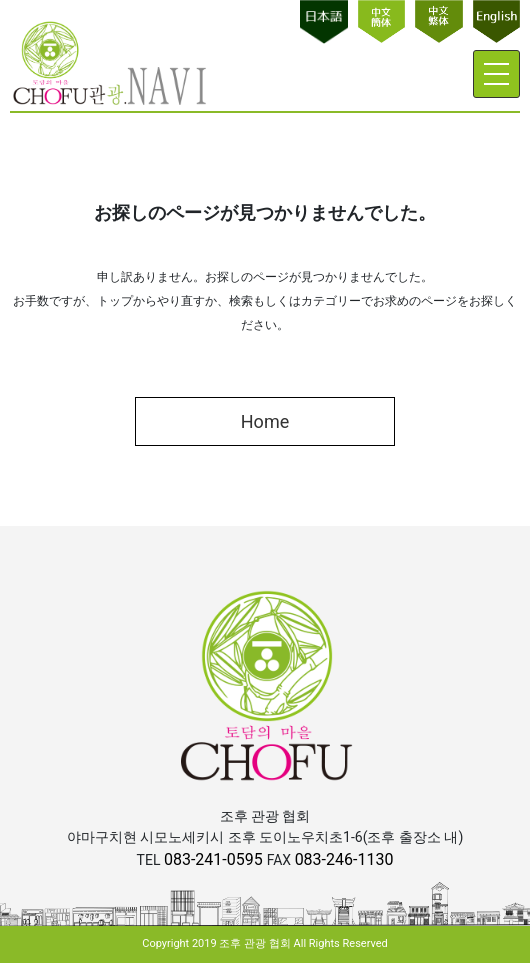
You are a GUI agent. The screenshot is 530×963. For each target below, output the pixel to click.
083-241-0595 (215, 859)
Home (265, 421)
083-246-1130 (344, 859)
